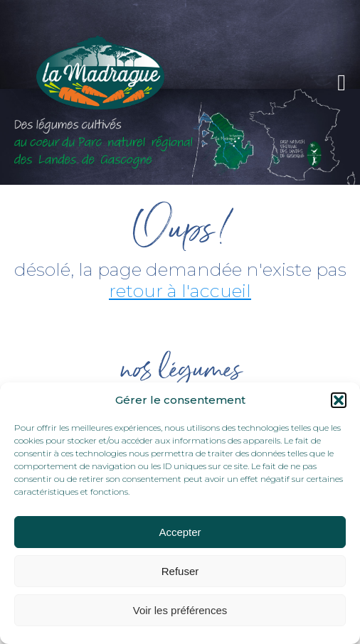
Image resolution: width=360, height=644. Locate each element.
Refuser (180, 571)
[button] (339, 400)
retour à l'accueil (180, 291)
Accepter (180, 532)
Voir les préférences (180, 610)
